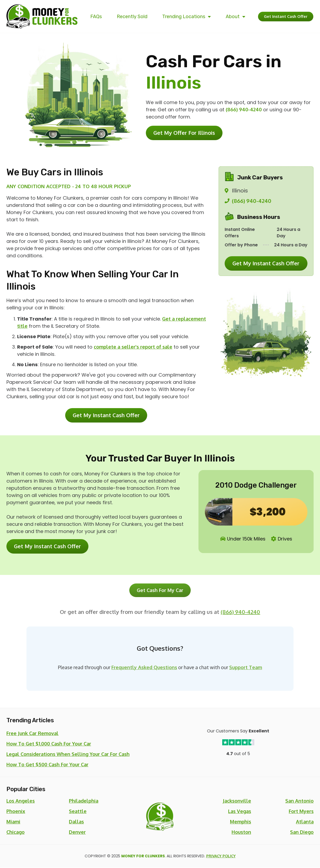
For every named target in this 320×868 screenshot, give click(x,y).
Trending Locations (179, 17)
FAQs (95, 17)
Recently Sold (128, 17)
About (226, 17)
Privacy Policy (221, 856)
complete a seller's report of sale (133, 347)
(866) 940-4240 (244, 109)
